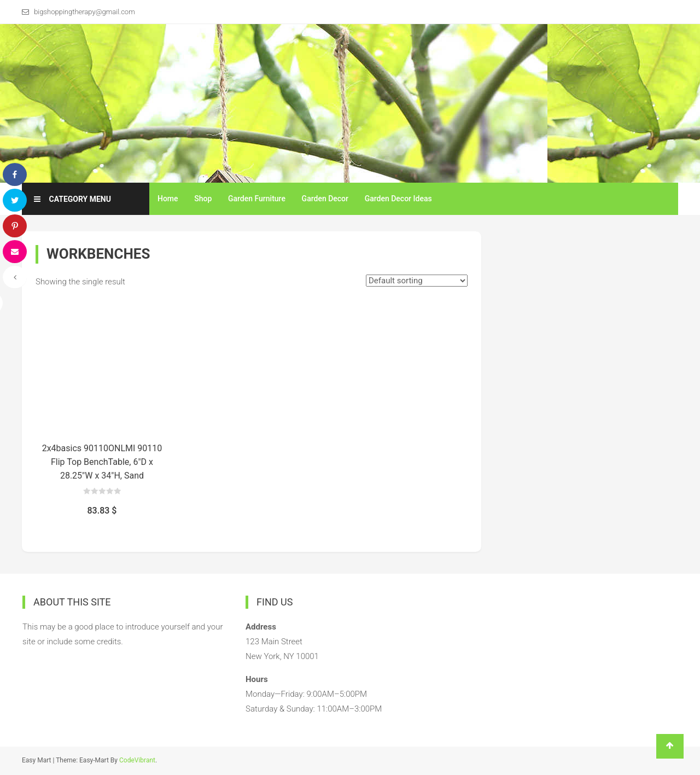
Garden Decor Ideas (398, 199)
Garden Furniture (257, 199)
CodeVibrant (137, 760)
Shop (203, 199)
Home (168, 199)
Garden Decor (325, 199)
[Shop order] (417, 281)
